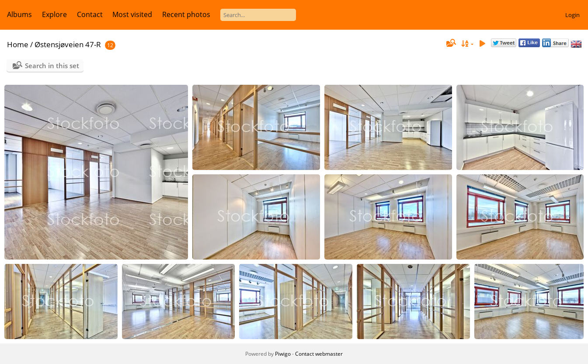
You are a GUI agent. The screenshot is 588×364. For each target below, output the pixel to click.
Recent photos (186, 14)
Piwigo (283, 354)
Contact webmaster (319, 354)
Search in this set (52, 66)
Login (572, 15)
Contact (90, 14)
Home (18, 44)
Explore (54, 14)
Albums (19, 14)
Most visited (132, 14)
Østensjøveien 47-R (68, 44)
